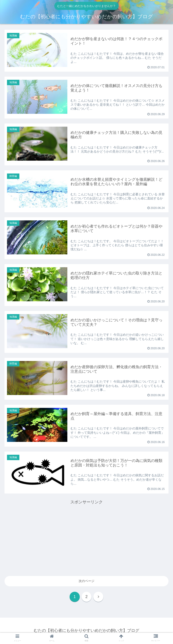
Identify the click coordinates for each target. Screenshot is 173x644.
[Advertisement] (86, 537)
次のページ (86, 581)
